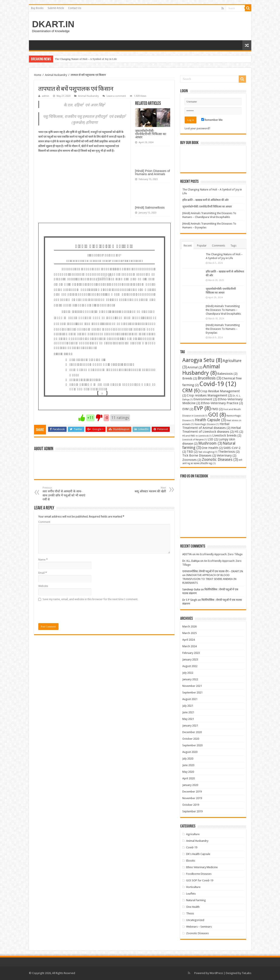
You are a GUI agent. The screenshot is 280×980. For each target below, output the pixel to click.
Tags (233, 246)
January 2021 (190, 726)
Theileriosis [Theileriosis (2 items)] (229, 452)
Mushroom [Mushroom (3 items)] (210, 443)
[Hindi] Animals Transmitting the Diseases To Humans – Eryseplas (223, 329)
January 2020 (190, 785)
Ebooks (191, 861)
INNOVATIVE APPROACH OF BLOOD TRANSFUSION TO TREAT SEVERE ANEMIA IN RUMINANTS (209, 579)
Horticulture (193, 887)
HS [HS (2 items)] (239, 432)
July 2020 (188, 759)
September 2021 (192, 692)
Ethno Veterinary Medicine (202, 867)
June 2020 (188, 765)
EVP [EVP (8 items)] (202, 408)
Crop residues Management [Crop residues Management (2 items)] (209, 395)
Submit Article (56, 8)
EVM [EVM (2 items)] (188, 409)
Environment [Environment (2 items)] (205, 399)
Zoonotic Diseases (197, 933)
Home (38, 75)
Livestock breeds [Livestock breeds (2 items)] (227, 435)
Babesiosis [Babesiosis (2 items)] (227, 374)
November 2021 (192, 686)
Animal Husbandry (56, 75)
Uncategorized (195, 920)
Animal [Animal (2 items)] (195, 367)
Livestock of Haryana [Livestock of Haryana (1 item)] (195, 440)
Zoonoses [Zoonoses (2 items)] (192, 460)
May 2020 (188, 772)
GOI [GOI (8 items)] (217, 415)
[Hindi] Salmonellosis (150, 207)
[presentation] (71, 612)
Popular (202, 246)
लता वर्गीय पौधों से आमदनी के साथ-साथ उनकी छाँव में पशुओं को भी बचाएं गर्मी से (64, 494)
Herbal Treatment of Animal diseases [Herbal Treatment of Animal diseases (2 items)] (206, 426)
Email (43, 573)
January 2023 (190, 659)
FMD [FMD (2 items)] (217, 409)
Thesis (190, 913)
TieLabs (246, 973)
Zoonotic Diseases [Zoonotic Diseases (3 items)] (220, 460)
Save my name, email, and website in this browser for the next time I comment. (90, 599)
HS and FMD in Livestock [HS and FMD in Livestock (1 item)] (197, 436)
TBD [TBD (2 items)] (192, 452)
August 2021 (190, 699)
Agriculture (193, 834)
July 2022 (188, 673)
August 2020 (190, 752)
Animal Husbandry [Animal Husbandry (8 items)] (201, 370)
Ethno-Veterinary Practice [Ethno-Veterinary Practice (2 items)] (222, 403)
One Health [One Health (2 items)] (212, 448)
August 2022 (190, 666)
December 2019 (192, 792)
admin (46, 96)
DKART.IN (53, 24)
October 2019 (191, 805)
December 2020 (192, 732)
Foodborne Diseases (199, 874)
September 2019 (192, 811)
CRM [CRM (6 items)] (191, 391)
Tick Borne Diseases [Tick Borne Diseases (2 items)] (199, 455)
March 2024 (189, 646)
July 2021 (188, 706)
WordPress (216, 973)
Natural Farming (196, 900)
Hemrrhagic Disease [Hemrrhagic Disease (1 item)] (207, 424)
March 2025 (189, 633)
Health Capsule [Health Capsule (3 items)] (210, 420)
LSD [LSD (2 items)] (213, 439)
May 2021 (188, 719)
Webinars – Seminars (199, 927)
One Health (193, 907)
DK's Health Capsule (198, 854)
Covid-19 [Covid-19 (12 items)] (218, 384)
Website (43, 586)
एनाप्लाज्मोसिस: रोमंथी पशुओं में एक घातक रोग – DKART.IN (213, 571)
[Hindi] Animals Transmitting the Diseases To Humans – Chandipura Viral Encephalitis (223, 310)
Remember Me (212, 120)
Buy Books (37, 8)
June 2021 (188, 712)
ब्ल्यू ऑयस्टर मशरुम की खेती (144, 490)
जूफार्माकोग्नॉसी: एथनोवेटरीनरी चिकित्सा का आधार (151, 134)
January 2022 (190, 679)
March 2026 (189, 626)
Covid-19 (192, 847)
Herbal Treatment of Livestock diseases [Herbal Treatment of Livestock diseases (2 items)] (212, 430)
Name (43, 560)
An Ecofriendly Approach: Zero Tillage (219, 554)
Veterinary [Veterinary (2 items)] (227, 455)
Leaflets (191, 894)
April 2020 (189, 778)
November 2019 (192, 798)
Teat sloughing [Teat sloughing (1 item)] (208, 452)
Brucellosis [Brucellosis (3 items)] (209, 378)
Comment (44, 522)
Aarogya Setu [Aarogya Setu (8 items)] (202, 360)
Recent (188, 246)
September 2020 (192, 745)
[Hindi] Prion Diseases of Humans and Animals (153, 172)
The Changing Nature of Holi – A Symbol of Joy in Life (86, 59)
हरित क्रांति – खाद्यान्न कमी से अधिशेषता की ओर (205, 200)
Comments (219, 246)
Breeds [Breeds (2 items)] (190, 378)
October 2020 (191, 739)
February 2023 (191, 653)
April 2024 (189, 640)
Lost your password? (197, 128)
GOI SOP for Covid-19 (200, 880)
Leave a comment (116, 96)
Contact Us (75, 8)
